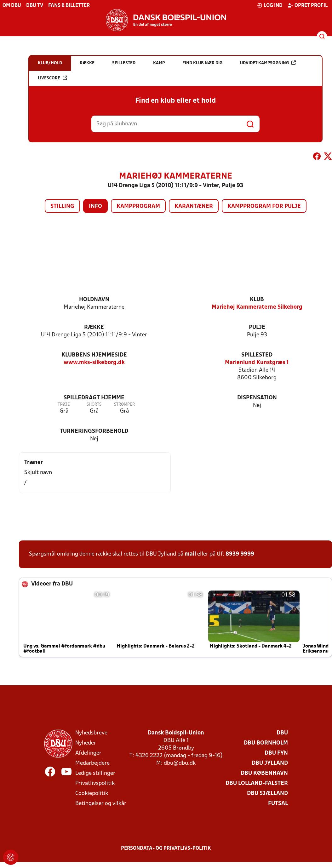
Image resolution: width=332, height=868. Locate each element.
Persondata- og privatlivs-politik (166, 848)
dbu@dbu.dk (180, 763)
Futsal (278, 804)
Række (94, 327)
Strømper (124, 405)
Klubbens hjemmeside (94, 355)
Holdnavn (94, 300)
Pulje (257, 327)
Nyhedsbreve (91, 733)
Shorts (94, 405)
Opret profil (308, 5)
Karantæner (194, 206)
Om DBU (12, 6)
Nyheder (86, 743)
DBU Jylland (270, 763)
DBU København (264, 773)
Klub (257, 300)
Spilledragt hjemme (94, 398)
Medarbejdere (92, 763)
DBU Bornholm (266, 743)
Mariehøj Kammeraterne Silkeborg (257, 307)
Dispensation (257, 398)
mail (190, 554)
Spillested (257, 355)
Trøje (64, 405)
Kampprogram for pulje (264, 206)
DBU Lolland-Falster (257, 783)
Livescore (52, 78)
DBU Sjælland (267, 794)
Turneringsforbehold (94, 431)
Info (95, 206)
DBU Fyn (276, 753)
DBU (282, 733)
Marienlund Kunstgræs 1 (257, 363)
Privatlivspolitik (95, 783)
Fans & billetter (69, 6)
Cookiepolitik (92, 794)
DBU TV (35, 6)
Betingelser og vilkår (101, 804)
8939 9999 (240, 554)
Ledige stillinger (95, 773)
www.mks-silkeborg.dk (94, 363)
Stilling (62, 206)
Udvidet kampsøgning (268, 63)
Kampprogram (138, 206)
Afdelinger (88, 753)
